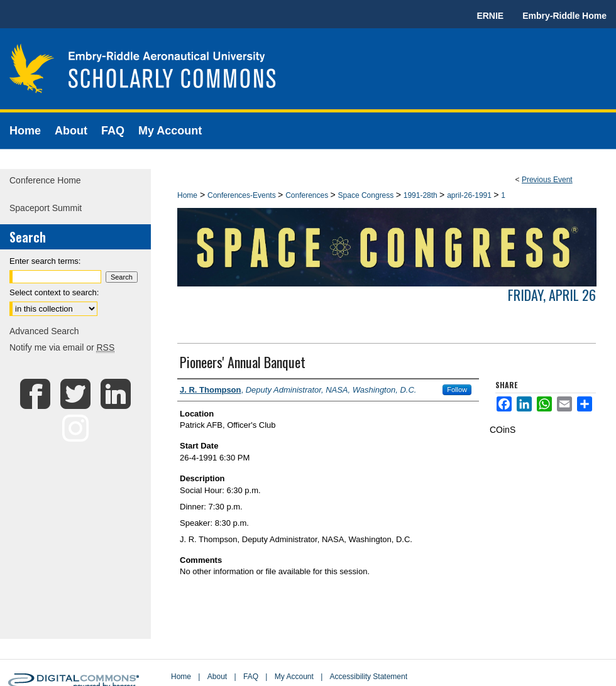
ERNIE (490, 16)
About (217, 677)
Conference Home (45, 180)
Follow (457, 389)
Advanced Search (44, 331)
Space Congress (367, 195)
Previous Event (547, 180)
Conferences (308, 195)
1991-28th (421, 195)
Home (187, 195)
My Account (294, 677)
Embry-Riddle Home (564, 16)
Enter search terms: (45, 261)
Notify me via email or (62, 347)
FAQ (251, 677)
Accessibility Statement (369, 677)
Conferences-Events (243, 195)
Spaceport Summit (46, 208)
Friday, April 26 (552, 295)
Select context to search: (54, 292)
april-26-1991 (470, 195)
